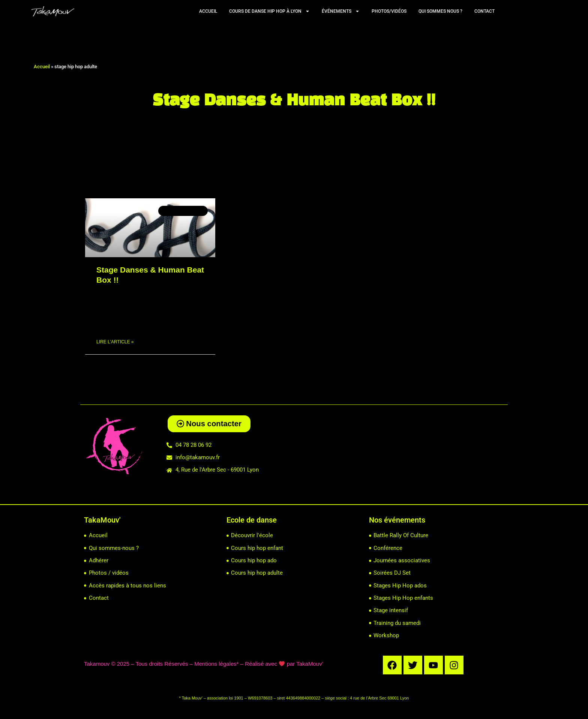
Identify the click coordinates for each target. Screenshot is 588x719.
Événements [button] (341, 11)
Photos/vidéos (389, 11)
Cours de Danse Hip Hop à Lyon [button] (269, 11)
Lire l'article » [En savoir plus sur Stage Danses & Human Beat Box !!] (115, 342)
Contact (484, 11)
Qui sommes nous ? (440, 11)
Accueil (208, 11)
